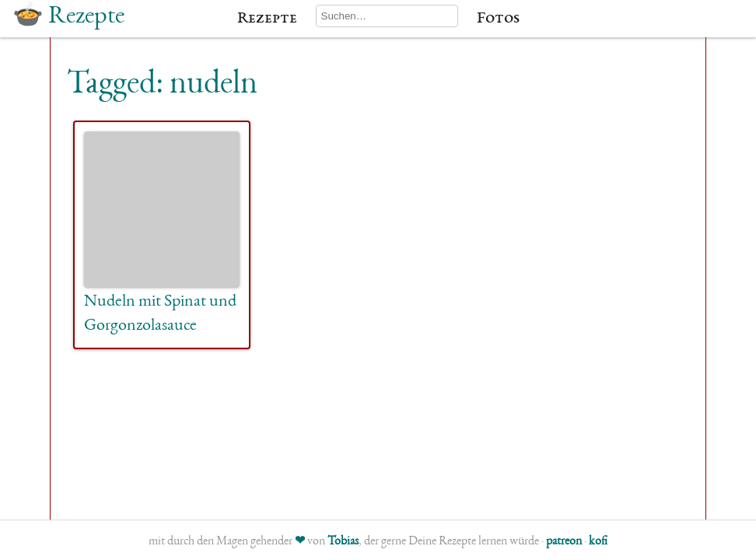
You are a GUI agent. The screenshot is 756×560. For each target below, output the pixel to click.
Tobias (343, 542)
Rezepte (267, 19)
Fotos (498, 19)
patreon (564, 542)
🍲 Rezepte (68, 17)
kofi (598, 542)
